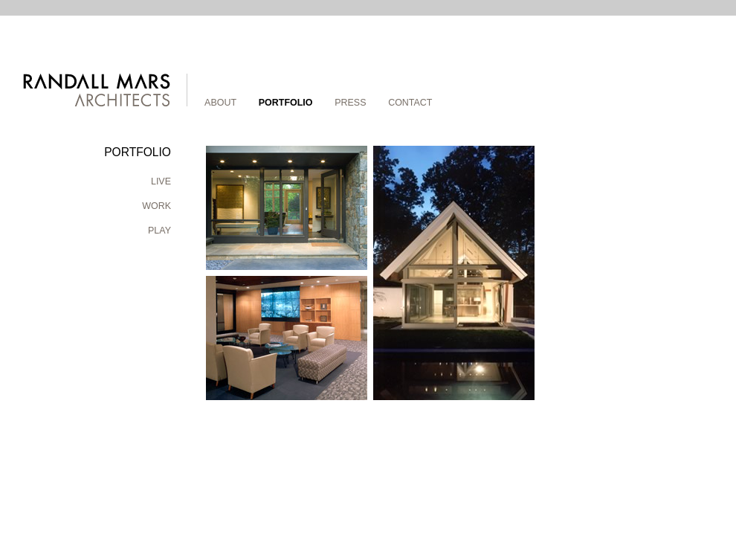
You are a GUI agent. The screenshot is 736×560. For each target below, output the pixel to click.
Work (156, 206)
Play (159, 231)
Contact (410, 103)
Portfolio (286, 103)
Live (161, 181)
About (220, 103)
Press (350, 103)
